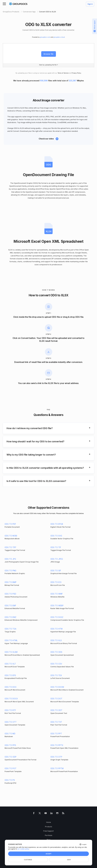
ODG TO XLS (56, 640)
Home (49, 822)
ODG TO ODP (11, 757)
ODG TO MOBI (11, 536)
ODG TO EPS (10, 675)
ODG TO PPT (56, 734)
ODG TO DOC (11, 687)
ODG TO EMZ (10, 617)
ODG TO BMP (11, 582)
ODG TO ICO (56, 582)
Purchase (49, 835)
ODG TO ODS (56, 652)
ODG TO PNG (10, 571)
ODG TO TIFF (10, 547)
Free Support (48, 831)
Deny (69, 860)
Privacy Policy (76, 73)
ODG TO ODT (56, 710)
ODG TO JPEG (57, 559)
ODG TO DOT (56, 699)
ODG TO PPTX (57, 745)
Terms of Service (63, 73)
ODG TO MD (10, 734)
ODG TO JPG (10, 559)
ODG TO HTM (56, 629)
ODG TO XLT (10, 664)
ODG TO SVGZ (57, 617)
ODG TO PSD (10, 594)
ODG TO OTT (11, 722)
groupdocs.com (45, 37)
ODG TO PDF (10, 524)
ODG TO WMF (57, 594)
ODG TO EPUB (57, 524)
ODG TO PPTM (57, 768)
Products (49, 827)
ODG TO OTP (56, 757)
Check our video (46, 139)
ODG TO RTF (10, 710)
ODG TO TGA (10, 629)
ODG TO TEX (56, 675)
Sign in (90, 4)
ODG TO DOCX (11, 699)
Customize (28, 860)
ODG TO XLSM (11, 652)
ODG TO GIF (56, 571)
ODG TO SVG (56, 536)
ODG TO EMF (10, 606)
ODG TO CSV (56, 664)
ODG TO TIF (56, 547)
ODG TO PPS (10, 745)
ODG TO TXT (56, 722)
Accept (48, 854)
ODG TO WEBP (57, 606)
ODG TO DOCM (57, 687)
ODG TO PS (10, 780)
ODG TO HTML (11, 640)
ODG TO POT (11, 768)
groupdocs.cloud (59, 37)
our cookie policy (23, 849)
